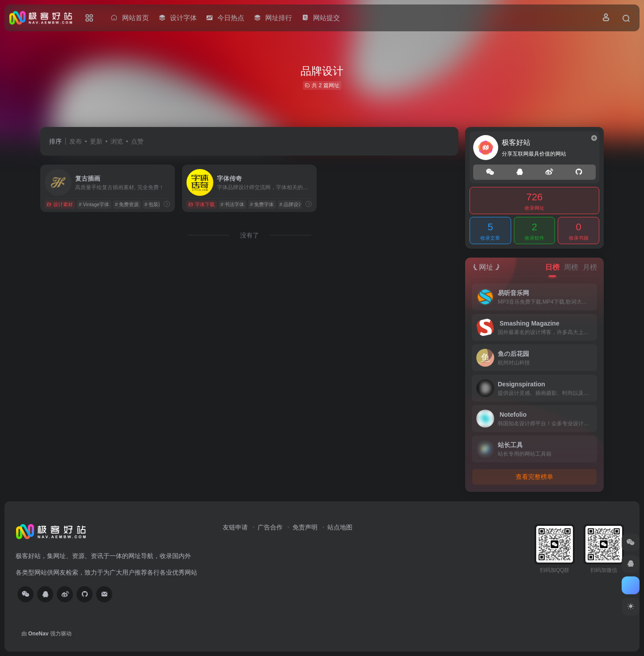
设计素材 (60, 204)
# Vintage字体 (94, 204)
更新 (96, 141)
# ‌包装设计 (156, 204)
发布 (76, 141)
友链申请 (235, 527)
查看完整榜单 (534, 477)
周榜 (571, 267)
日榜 (552, 267)
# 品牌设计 (291, 204)
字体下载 (201, 204)
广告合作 (270, 527)
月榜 (590, 267)
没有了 (250, 235)
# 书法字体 (232, 204)
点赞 (137, 141)
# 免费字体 (262, 204)
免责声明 (305, 527)
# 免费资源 (127, 204)
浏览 (117, 141)
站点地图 (340, 527)
